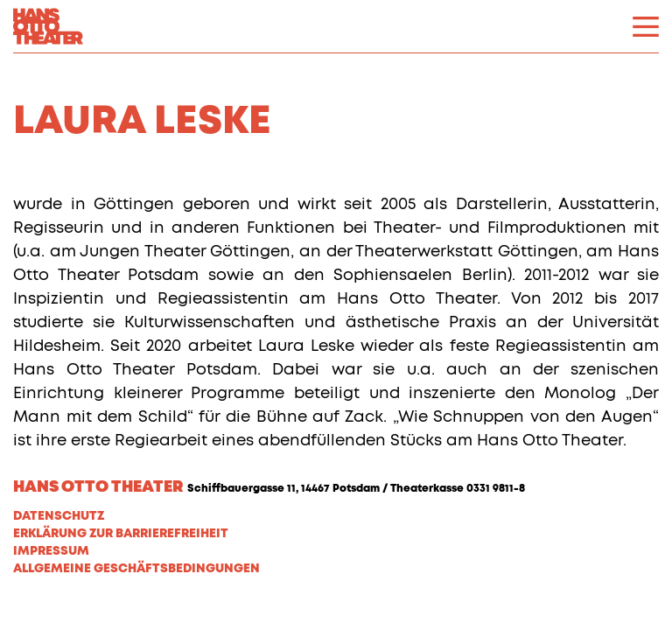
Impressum (51, 551)
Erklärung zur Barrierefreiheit (121, 534)
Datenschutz (59, 516)
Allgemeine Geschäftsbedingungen (136, 569)
